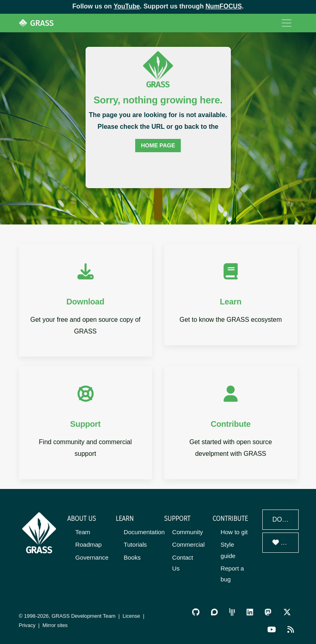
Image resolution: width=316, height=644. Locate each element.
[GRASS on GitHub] (197, 611)
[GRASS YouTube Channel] (272, 629)
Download (286, 519)
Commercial (188, 544)
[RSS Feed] (291, 629)
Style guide (228, 550)
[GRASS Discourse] (216, 611)
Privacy (27, 625)
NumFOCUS (224, 6)
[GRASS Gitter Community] (233, 611)
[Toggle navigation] (287, 23)
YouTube (126, 6)
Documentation (144, 532)
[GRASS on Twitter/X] (287, 611)
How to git (234, 532)
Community (188, 532)
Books (132, 557)
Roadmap (89, 544)
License (132, 616)
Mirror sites (55, 625)
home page (158, 145)
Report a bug (232, 573)
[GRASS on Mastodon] (268, 611)
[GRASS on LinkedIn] (251, 611)
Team (83, 532)
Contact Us (183, 562)
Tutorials (135, 544)
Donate (286, 542)
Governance (92, 557)
